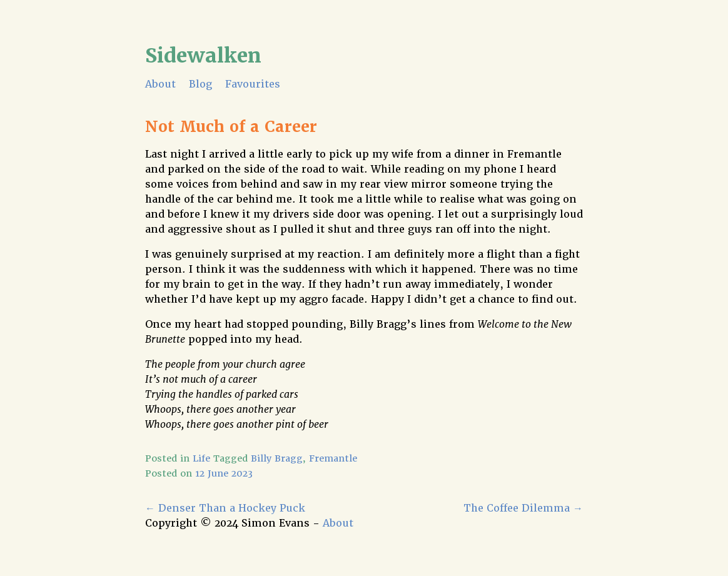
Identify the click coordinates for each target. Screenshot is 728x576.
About (160, 84)
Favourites (253, 84)
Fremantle (333, 458)
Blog (200, 84)
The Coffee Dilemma (523, 508)
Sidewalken (203, 55)
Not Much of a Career (231, 127)
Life (201, 458)
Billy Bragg (277, 458)
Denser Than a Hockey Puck (225, 508)
